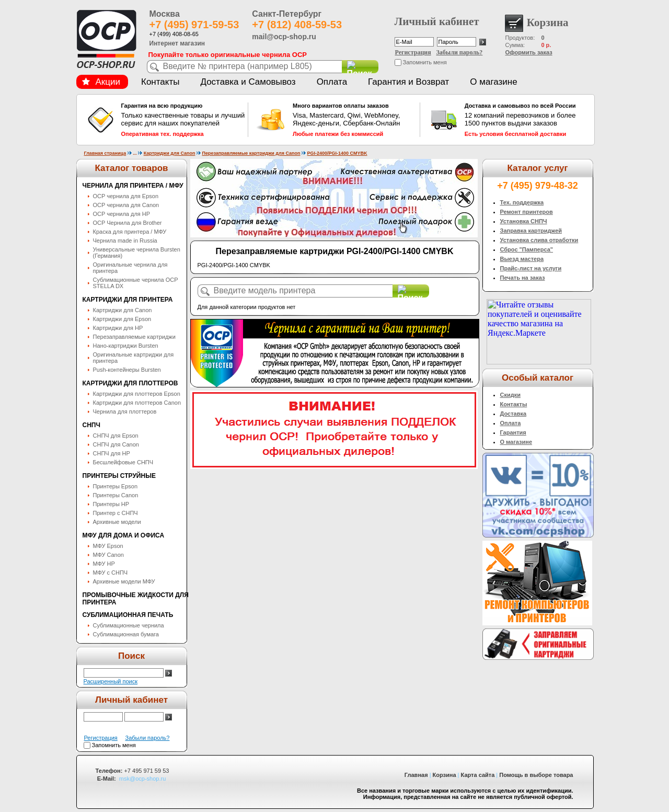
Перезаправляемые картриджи (134, 337)
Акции (101, 82)
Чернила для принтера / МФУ (133, 186)
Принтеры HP (111, 504)
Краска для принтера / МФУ (130, 232)
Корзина (445, 775)
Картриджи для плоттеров (130, 383)
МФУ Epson (108, 546)
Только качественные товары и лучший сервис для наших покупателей (183, 120)
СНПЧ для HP (112, 453)
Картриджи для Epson (122, 319)
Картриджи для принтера (128, 300)
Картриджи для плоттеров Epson (137, 394)
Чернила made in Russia (125, 241)
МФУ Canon (108, 555)
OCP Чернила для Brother (128, 223)
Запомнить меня (425, 62)
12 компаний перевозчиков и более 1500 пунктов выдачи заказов (527, 120)
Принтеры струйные (119, 476)
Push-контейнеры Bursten (127, 370)
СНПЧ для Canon (116, 444)
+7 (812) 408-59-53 (297, 25)
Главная (416, 775)
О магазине (493, 82)
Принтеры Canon (116, 495)
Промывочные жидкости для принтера (136, 599)
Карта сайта (478, 775)
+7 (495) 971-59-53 (194, 25)
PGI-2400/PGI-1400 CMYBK (337, 153)
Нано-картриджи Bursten (126, 346)
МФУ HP (104, 564)
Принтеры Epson (116, 486)
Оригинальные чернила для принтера (130, 268)
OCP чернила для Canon (126, 205)
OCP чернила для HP (122, 214)
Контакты (160, 82)
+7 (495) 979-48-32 (538, 186)
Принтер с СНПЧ (116, 513)
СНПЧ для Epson (116, 436)
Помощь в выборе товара (536, 775)
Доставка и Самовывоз (248, 82)
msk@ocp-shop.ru (142, 779)
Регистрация (413, 52)
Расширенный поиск (111, 681)
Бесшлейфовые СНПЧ (123, 462)
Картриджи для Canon (170, 153)
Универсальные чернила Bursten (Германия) (137, 253)
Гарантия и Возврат (408, 82)
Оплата (332, 82)
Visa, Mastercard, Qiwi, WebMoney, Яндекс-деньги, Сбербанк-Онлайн (355, 120)
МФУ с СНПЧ (111, 573)
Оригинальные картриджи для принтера (134, 358)
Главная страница (105, 153)
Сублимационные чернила (129, 625)
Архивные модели (117, 522)
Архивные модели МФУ (124, 581)
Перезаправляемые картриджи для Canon (251, 153)
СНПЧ (91, 425)
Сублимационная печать (128, 615)
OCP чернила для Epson (126, 196)
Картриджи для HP (118, 328)
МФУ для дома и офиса (124, 535)
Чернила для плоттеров (125, 411)
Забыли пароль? (460, 52)
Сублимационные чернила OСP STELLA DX (136, 283)
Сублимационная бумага (126, 634)
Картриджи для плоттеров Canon (137, 403)
